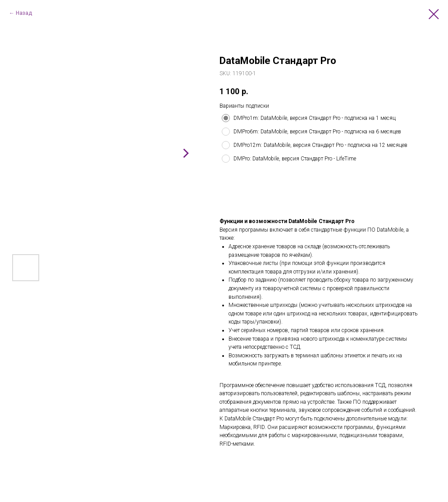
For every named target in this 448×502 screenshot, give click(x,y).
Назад (24, 13)
